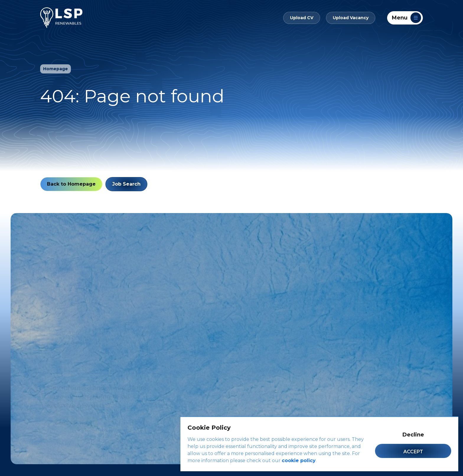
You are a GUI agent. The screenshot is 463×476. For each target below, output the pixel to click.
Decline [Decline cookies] (413, 435)
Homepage (56, 69)
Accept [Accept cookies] (413, 452)
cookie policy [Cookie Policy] (299, 461)
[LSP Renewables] (61, 18)
